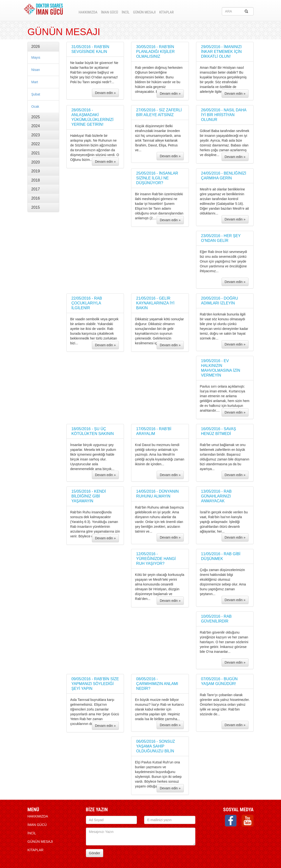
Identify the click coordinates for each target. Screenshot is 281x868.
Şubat (36, 94)
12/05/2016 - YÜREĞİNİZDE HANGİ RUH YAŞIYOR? (156, 559)
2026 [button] (36, 47)
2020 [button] (36, 162)
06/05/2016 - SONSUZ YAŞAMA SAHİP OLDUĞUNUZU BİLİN (156, 746)
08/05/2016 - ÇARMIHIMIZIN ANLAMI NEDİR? (157, 684)
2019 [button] (36, 171)
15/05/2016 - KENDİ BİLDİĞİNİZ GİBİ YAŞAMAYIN (89, 496)
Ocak (35, 107)
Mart (35, 82)
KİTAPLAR (166, 12)
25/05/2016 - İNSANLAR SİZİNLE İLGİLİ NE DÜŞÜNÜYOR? (157, 178)
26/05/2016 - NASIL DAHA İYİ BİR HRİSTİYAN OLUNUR (224, 115)
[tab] (43, 47)
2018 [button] (36, 180)
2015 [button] (36, 207)
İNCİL (126, 12)
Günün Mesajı (144, 12)
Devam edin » (105, 93)
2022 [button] (36, 144)
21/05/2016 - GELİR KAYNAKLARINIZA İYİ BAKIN (155, 303)
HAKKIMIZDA (88, 12)
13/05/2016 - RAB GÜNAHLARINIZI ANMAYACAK (216, 496)
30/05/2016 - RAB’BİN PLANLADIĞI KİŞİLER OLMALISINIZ (155, 52)
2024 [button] (36, 126)
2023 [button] (36, 135)
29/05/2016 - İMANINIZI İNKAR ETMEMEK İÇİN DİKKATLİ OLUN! (221, 52)
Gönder (95, 853)
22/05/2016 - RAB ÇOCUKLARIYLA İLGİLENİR (87, 303)
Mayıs (36, 57)
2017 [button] (36, 189)
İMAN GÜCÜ (110, 12)
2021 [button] (36, 153)
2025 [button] (36, 117)
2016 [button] (36, 198)
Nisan (36, 70)
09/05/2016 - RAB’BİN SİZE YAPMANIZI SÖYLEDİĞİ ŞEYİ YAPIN (95, 684)
